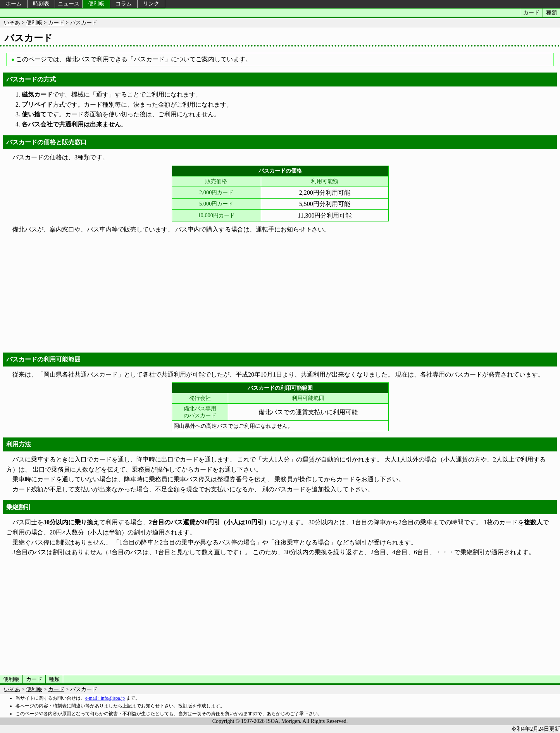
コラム (124, 4)
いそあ (12, 23)
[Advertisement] (280, 292)
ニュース (69, 4)
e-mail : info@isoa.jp (105, 698)
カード (531, 13)
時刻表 (41, 4)
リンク (151, 4)
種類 (551, 13)
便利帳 (96, 4)
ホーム (14, 4)
